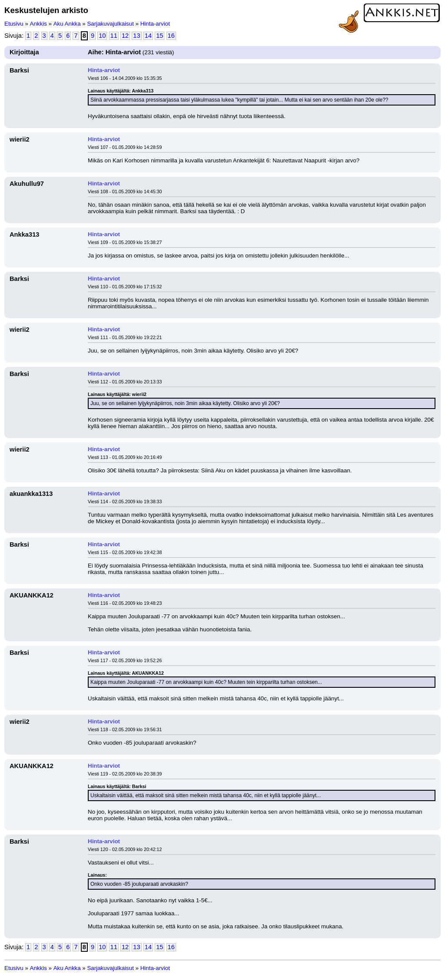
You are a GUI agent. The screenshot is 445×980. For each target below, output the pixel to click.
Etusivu (14, 24)
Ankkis (38, 24)
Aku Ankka (67, 24)
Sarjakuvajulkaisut (110, 24)
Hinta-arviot (155, 24)
